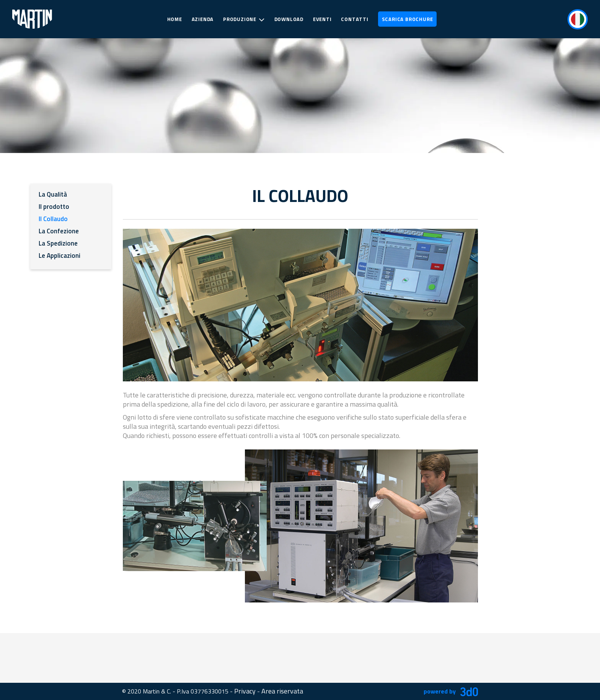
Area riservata (282, 691)
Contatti (355, 19)
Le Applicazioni (60, 256)
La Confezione (59, 231)
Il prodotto (54, 207)
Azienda (203, 19)
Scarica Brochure (408, 19)
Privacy (245, 691)
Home (175, 19)
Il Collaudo (53, 219)
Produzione (244, 20)
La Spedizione (58, 243)
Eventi (322, 19)
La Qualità (53, 194)
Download (289, 19)
